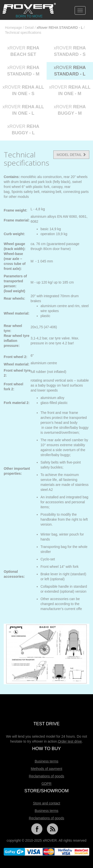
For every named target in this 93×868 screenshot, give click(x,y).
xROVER (23, 51)
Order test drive (70, 741)
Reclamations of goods (46, 776)
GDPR (46, 784)
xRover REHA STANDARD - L (60, 28)
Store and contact (47, 803)
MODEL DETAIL (71, 155)
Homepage (14, 28)
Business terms (47, 761)
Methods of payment (46, 769)
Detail (29, 28)
